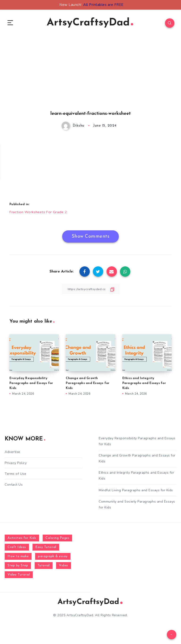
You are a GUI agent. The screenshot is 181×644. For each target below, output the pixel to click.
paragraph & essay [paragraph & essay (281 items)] (53, 558)
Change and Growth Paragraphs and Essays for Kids (88, 385)
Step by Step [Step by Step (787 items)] (18, 567)
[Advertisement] (90, 80)
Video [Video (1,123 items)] (64, 567)
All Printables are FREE (103, 5)
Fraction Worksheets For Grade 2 (39, 214)
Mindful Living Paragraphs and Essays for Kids (136, 492)
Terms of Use (15, 476)
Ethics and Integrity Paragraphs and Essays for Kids (144, 385)
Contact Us (14, 486)
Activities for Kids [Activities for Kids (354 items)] (22, 540)
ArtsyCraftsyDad (90, 24)
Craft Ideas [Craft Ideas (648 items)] (17, 549)
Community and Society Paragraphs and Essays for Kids (137, 506)
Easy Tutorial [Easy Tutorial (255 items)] (46, 549)
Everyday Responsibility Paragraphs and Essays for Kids (31, 385)
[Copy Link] (90, 291)
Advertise (12, 454)
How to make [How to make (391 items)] (18, 558)
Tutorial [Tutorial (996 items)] (44, 567)
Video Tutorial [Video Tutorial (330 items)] (19, 577)
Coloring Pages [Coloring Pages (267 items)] (57, 540)
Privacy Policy (16, 465)
